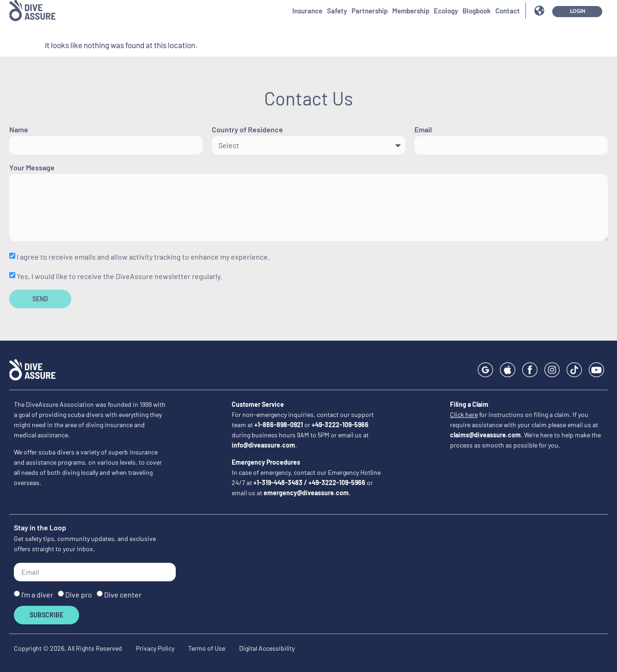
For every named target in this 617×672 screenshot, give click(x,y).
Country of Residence (247, 130)
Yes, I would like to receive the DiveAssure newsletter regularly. (119, 276)
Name (19, 130)
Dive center (123, 594)
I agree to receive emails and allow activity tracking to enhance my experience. (143, 257)
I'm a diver (37, 594)
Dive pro (79, 594)
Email (423, 130)
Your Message (32, 168)
